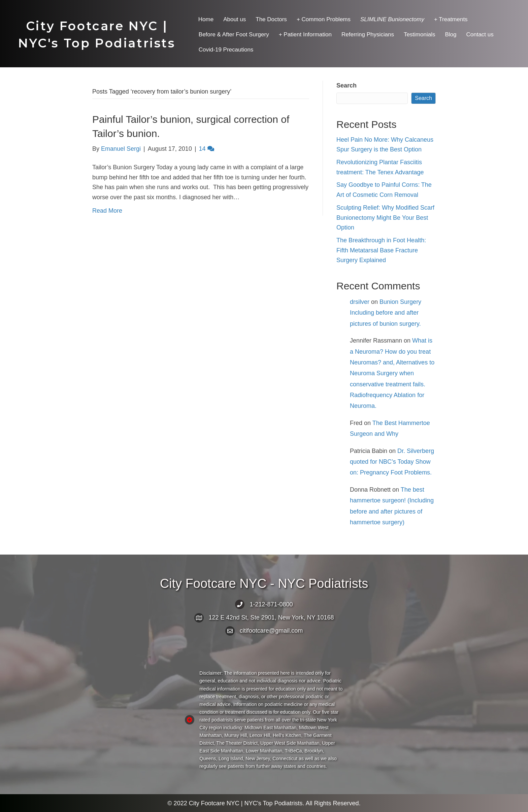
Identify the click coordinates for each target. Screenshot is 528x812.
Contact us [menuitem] (480, 34)
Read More (107, 211)
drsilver (360, 302)
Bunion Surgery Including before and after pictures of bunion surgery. (386, 313)
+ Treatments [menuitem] (451, 19)
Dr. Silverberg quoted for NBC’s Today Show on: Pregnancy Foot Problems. (392, 462)
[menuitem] (392, 19)
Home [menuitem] (206, 19)
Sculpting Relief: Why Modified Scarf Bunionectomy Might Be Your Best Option (385, 218)
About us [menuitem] (235, 19)
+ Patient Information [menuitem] (305, 34)
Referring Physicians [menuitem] (368, 34)
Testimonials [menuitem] (420, 34)
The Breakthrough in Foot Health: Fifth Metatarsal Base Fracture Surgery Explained (381, 250)
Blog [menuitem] (451, 34)
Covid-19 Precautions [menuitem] (226, 50)
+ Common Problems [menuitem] (324, 19)
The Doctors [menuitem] (271, 19)
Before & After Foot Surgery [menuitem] (234, 34)
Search (346, 85)
